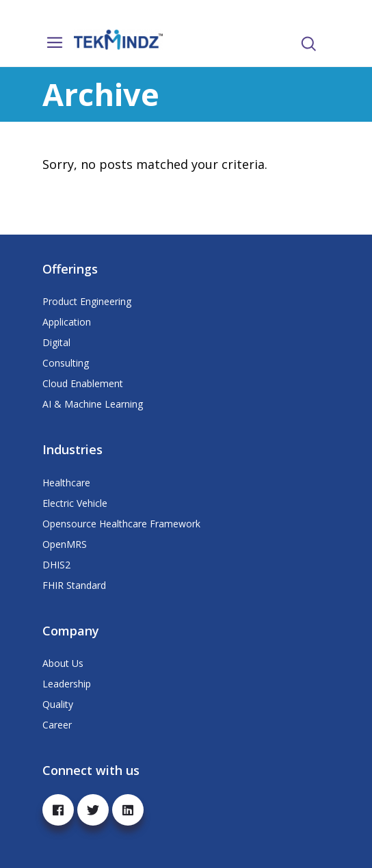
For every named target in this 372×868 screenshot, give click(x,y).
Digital (56, 342)
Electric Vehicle (75, 503)
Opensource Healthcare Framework (121, 524)
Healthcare (66, 483)
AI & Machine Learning (93, 404)
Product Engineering (87, 301)
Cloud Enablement (83, 383)
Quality (58, 704)
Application (67, 322)
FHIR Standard (74, 585)
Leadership (67, 684)
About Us (63, 663)
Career (57, 725)
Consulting (66, 363)
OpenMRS (65, 544)
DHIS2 (56, 565)
